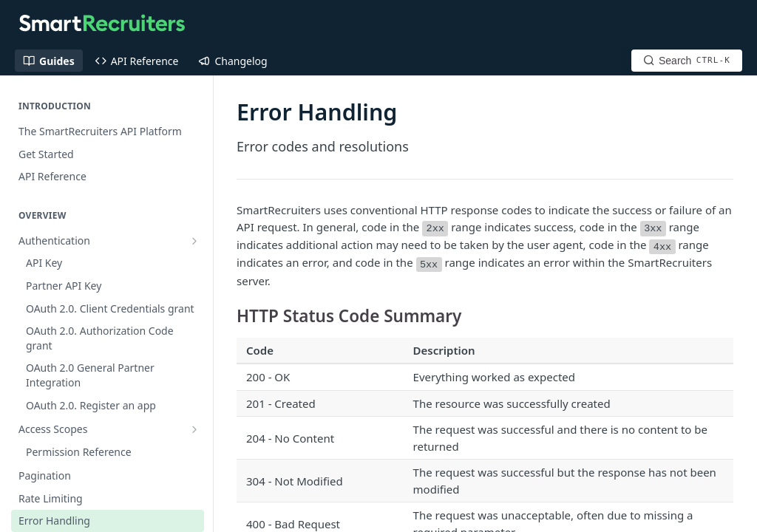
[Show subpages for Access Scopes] (194, 263)
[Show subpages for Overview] (194, 440)
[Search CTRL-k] (687, 61)
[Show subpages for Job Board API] (194, 508)
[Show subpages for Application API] (194, 463)
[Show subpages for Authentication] (194, 241)
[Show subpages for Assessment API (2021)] (194, 485)
